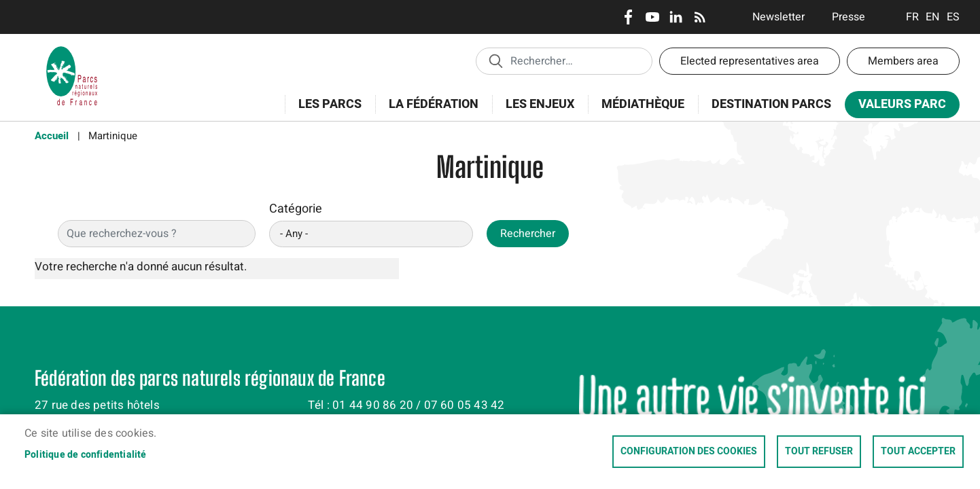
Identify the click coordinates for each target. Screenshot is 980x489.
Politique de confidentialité (86, 455)
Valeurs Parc (898, 107)
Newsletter (778, 17)
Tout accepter (918, 452)
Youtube (652, 17)
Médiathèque (643, 104)
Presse (848, 17)
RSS (700, 17)
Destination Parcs (771, 104)
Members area (903, 61)
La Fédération (429, 112)
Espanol (953, 17)
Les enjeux (536, 112)
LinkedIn (676, 17)
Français (912, 17)
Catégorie (296, 209)
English (933, 17)
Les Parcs (326, 112)
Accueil (52, 136)
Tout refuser (819, 452)
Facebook (628, 17)
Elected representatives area (750, 61)
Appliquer (495, 60)
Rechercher (528, 234)
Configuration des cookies (689, 452)
